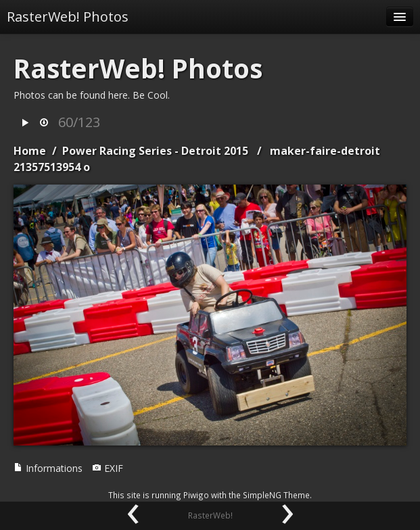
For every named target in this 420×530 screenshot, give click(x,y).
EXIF (108, 468)
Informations (48, 468)
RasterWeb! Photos (68, 17)
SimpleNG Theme (276, 495)
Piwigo (196, 495)
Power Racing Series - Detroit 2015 (155, 151)
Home (30, 151)
